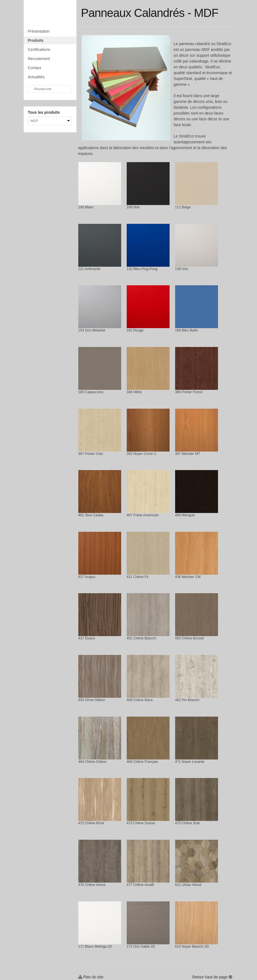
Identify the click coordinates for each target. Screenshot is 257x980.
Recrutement (39, 59)
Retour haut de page (212, 977)
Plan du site (91, 977)
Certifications (39, 50)
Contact (35, 68)
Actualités (36, 77)
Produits (36, 40)
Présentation (39, 31)
